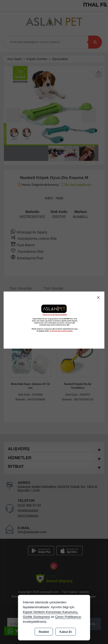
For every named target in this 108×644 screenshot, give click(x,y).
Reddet (44, 632)
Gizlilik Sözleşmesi (36, 617)
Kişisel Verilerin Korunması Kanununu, (51, 612)
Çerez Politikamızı (68, 617)
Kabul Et (66, 632)
